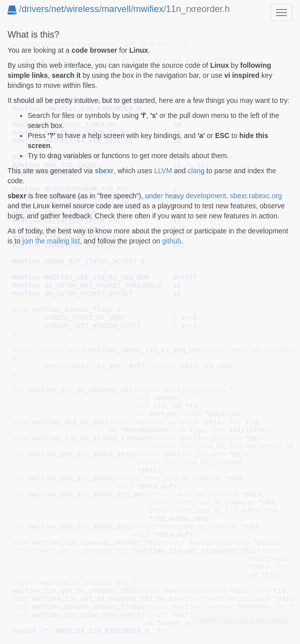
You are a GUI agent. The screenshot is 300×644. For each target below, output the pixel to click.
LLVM (163, 171)
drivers (35, 9)
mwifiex (148, 9)
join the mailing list (51, 241)
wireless (83, 9)
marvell (116, 9)
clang (196, 171)
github (171, 241)
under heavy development (186, 196)
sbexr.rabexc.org (256, 196)
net (58, 9)
